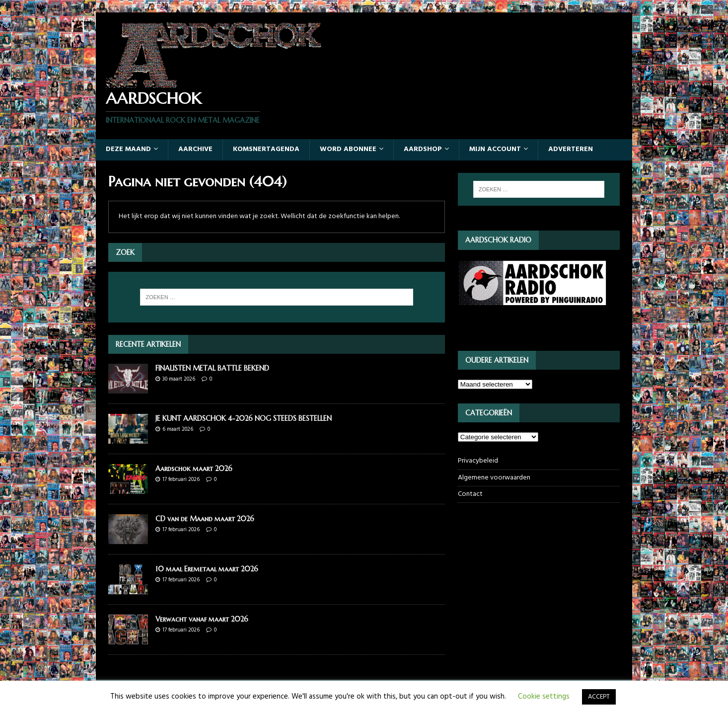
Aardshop (423, 149)
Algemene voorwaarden (494, 478)
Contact (470, 494)
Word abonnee (348, 149)
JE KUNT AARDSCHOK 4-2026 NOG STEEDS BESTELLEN (244, 418)
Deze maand (128, 149)
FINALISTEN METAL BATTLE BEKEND (212, 368)
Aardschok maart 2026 (194, 469)
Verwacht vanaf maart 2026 (202, 619)
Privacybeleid (478, 461)
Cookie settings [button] (544, 697)
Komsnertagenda (266, 149)
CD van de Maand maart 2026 (205, 519)
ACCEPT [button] (599, 697)
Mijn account (495, 149)
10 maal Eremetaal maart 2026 (207, 569)
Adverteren (571, 149)
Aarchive (195, 149)
